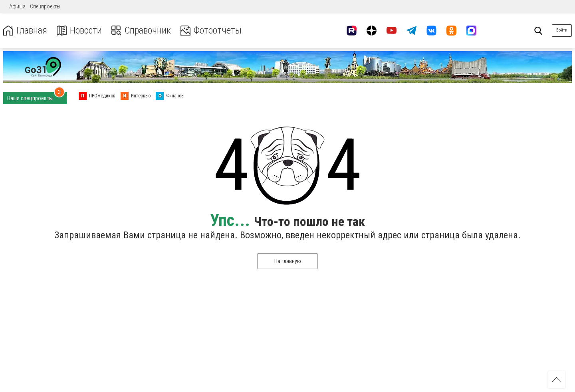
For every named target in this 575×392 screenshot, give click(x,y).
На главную (288, 261)
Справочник (141, 31)
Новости (79, 31)
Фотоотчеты (211, 31)
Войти (562, 30)
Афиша (17, 6)
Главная (25, 31)
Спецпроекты (45, 6)
